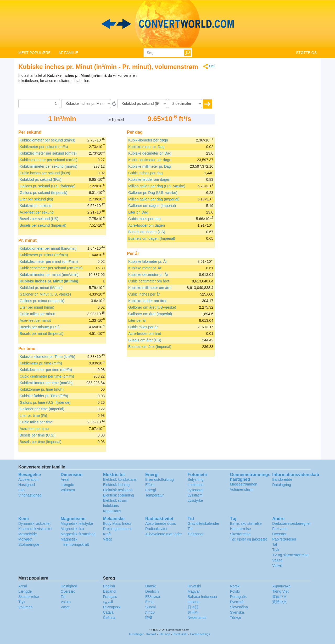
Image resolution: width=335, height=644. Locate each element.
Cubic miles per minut (37, 314)
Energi (150, 490)
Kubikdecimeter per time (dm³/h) (46, 370)
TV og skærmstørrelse (290, 555)
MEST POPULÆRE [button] (34, 53)
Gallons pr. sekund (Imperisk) (43, 193)
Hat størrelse (240, 529)
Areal (65, 479)
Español (110, 591)
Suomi (150, 607)
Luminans (196, 485)
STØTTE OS (306, 53)
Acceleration (28, 479)
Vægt (107, 539)
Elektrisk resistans (118, 490)
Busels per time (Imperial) (41, 442)
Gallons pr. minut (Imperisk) (42, 301)
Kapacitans (112, 511)
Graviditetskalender (203, 523)
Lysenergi (196, 490)
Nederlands (197, 618)
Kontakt (151, 634)
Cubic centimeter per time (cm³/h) (47, 376)
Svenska (237, 612)
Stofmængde (29, 544)
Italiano (194, 602)
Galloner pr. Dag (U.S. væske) (153, 193)
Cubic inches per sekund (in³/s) (45, 173)
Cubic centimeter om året (149, 281)
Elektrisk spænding (118, 495)
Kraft (107, 534)
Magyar (194, 591)
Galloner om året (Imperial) (150, 314)
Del (209, 66)
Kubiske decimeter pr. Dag (150, 153)
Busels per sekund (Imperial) (43, 225)
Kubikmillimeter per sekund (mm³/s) (48, 166)
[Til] (142, 103)
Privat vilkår (180, 634)
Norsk (235, 586)
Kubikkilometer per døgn (148, 140)
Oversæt (279, 534)
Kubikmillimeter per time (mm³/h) (46, 383)
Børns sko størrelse (246, 523)
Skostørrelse (240, 534)
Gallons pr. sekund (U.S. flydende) (48, 186)
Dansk (150, 586)
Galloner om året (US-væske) (152, 307)
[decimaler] (185, 103)
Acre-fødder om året (145, 334)
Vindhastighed (30, 495)
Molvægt (25, 539)
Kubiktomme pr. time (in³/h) (42, 389)
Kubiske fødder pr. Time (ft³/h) (44, 396)
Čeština (109, 618)
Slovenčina (239, 607)
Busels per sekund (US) (39, 219)
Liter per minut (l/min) (37, 307)
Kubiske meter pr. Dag (146, 147)
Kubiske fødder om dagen (149, 179)
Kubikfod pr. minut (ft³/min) (41, 288)
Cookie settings (200, 634)
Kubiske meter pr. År (145, 268)
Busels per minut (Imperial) (41, 334)
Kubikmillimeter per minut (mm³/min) (49, 275)
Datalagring (282, 485)
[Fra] (86, 103)
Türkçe (235, 618)
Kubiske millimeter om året (150, 288)
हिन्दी (149, 618)
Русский (237, 602)
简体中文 (280, 597)
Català (108, 612)
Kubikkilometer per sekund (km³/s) (47, 140)
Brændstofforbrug (160, 479)
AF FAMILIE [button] (68, 53)
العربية (108, 602)
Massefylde (28, 534)
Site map (164, 634)
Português (238, 597)
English (109, 586)
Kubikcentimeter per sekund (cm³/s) (49, 160)
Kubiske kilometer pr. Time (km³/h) (47, 357)
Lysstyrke (195, 500)
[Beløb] (39, 103)
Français (110, 597)
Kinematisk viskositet (35, 529)
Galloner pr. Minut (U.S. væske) (45, 294)
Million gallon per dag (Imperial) (154, 199)
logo (167, 24)
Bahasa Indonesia (202, 597)
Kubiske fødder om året (147, 301)
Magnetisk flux (72, 529)
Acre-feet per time (34, 429)
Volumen (68, 490)
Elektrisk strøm (115, 500)
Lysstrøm (195, 495)
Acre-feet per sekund (37, 212)
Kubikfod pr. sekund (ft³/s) (41, 179)
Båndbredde (282, 479)
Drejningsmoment (117, 529)
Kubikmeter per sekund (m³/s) (44, 147)
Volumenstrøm (242, 489)
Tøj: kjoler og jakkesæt (248, 539)
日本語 (193, 607)
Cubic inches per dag (146, 173)
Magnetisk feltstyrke (77, 523)
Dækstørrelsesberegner (291, 523)
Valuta (277, 560)
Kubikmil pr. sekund (35, 206)
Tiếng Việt (280, 591)
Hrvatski (194, 586)
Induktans (111, 506)
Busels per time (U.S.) (38, 435)
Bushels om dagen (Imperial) (152, 238)
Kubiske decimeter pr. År (148, 275)
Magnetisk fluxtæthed (78, 534)
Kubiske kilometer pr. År (148, 261)
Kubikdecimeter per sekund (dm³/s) (48, 153)
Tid (190, 529)
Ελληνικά (153, 597)
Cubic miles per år (143, 327)
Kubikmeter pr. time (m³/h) (41, 363)
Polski (235, 591)
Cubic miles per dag (144, 219)
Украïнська (281, 586)
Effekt (150, 485)
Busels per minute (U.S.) (40, 327)
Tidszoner (196, 534)
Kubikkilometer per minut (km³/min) (48, 248)
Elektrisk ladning (116, 485)
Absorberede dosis (161, 523)
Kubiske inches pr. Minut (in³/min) (49, 281)
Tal (275, 544)
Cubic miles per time (36, 422)
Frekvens (280, 529)
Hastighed (27, 485)
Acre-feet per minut (35, 320)
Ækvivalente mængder (164, 534)
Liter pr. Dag (138, 212)
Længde (67, 485)
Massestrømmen (243, 484)
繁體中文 (280, 602)
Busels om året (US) (145, 340)
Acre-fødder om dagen (147, 225)
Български (112, 607)
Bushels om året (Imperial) (150, 347)
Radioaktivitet (156, 529)
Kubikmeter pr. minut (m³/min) (44, 255)
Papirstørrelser (284, 539)
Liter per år (137, 320)
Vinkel (277, 565)
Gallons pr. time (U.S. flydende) (45, 402)
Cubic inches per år (144, 294)
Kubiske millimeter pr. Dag (150, 166)
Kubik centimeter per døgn (150, 160)
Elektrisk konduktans (120, 479)
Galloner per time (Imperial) (42, 409)
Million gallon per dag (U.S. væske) (157, 186)
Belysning (196, 479)
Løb (21, 490)
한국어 (193, 612)
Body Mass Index (117, 523)
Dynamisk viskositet (34, 523)
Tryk (276, 550)
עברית (150, 612)
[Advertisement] (182, 86)
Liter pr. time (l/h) (33, 416)
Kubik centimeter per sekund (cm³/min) (51, 268)
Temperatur (155, 495)
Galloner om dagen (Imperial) (152, 206)
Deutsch (152, 591)
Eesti (149, 602)
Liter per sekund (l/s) (36, 199)
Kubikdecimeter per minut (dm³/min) (49, 261)
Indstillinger (136, 634)
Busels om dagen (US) (147, 232)
